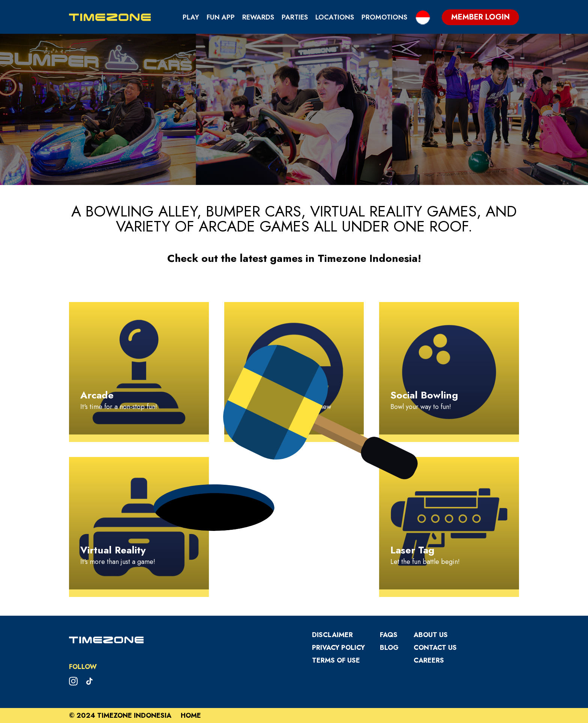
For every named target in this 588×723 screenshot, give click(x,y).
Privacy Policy (338, 648)
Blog (389, 648)
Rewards (258, 17)
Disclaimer (332, 635)
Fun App (221, 17)
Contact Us (435, 648)
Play (191, 17)
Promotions (384, 17)
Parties (295, 17)
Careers (429, 660)
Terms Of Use (336, 660)
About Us (431, 635)
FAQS (389, 635)
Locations (335, 17)
